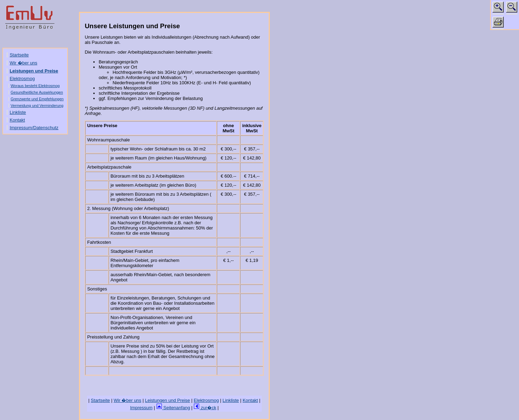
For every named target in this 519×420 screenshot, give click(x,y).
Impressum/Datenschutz (34, 128)
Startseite (19, 55)
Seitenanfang (173, 408)
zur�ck (205, 408)
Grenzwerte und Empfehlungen (37, 99)
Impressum (141, 408)
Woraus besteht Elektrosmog (35, 86)
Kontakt (17, 120)
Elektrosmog (22, 79)
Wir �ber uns (23, 63)
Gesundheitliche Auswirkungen (37, 92)
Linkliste (18, 112)
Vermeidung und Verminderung (37, 106)
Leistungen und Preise (34, 71)
